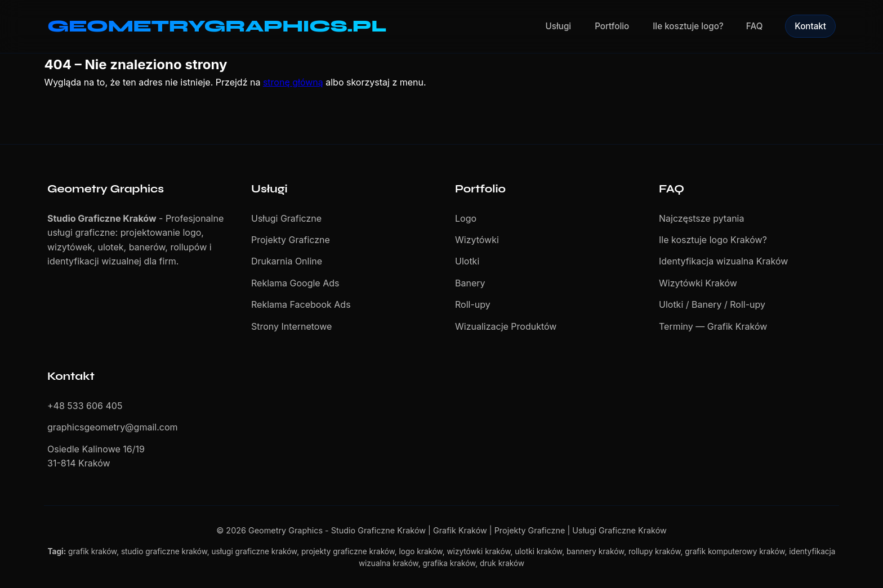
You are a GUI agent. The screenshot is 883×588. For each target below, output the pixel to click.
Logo (466, 218)
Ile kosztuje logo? (688, 26)
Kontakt (810, 26)
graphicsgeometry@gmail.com (113, 427)
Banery (470, 283)
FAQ (754, 26)
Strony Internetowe (291, 326)
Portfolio (612, 26)
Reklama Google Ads (295, 283)
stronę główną (293, 82)
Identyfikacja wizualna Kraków (723, 261)
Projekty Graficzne (291, 240)
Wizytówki (477, 240)
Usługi (559, 26)
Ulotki (467, 261)
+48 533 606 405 (85, 406)
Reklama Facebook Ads (301, 304)
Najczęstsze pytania (701, 218)
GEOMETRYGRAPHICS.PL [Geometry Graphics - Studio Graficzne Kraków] (217, 26)
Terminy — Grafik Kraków (713, 326)
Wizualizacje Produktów (506, 326)
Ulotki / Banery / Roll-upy (712, 304)
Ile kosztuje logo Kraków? (713, 240)
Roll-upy (473, 304)
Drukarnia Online (287, 261)
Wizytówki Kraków (698, 283)
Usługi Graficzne (286, 218)
